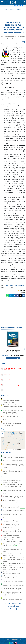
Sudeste (14, 604)
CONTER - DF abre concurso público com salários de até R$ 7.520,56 (13, 568)
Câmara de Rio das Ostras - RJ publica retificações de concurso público (14, 507)
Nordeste (13, 609)
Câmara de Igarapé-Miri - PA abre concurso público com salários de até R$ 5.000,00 (13, 472)
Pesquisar (18, 9)
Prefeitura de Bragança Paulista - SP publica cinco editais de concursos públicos (12, 486)
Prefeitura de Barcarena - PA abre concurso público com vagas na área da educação (13, 418)
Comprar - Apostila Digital (13, 358)
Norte (18, 606)
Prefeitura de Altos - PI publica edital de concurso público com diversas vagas (13, 599)
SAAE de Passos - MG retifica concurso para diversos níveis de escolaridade (13, 541)
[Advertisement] (13, 15)
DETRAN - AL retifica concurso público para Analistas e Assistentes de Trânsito (13, 581)
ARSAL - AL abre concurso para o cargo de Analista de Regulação (14, 577)
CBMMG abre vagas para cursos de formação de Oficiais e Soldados (12, 536)
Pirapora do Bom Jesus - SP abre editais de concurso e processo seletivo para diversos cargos (14, 492)
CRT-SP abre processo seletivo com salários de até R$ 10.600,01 (12, 481)
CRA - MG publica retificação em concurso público (14, 511)
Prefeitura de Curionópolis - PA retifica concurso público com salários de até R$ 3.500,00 (13, 466)
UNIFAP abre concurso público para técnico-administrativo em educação (12, 573)
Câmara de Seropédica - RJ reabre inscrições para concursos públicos (12, 502)
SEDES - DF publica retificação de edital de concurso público (14, 564)
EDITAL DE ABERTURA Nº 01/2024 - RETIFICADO (13, 369)
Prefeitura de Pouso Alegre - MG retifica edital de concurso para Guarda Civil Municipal (13, 532)
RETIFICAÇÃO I (7, 375)
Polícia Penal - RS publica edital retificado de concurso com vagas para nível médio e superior (14, 559)
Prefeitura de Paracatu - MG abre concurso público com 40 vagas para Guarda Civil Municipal (12, 526)
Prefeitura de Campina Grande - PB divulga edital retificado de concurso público (12, 594)
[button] (2, 2)
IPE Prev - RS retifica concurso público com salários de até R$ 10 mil (14, 555)
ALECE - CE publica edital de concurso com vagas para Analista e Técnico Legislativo (14, 585)
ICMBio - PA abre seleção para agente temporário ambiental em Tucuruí (13, 461)
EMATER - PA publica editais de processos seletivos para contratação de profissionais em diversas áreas (14, 412)
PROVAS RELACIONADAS (10, 390)
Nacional (7, 604)
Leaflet (10, 449)
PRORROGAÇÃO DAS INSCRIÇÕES (12, 385)
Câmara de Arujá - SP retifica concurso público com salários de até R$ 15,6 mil (13, 497)
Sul (20, 604)
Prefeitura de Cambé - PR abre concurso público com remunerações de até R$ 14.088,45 (13, 550)
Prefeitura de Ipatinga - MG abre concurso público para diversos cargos (14, 521)
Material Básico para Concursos (14, 286)
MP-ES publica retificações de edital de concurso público (13, 545)
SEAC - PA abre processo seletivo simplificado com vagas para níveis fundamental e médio (12, 401)
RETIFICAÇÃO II (8, 380)
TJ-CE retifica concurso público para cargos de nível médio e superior (12, 589)
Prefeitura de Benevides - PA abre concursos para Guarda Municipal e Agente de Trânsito (12, 424)
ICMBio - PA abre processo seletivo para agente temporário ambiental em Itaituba (14, 457)
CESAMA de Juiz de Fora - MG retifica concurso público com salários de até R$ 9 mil (14, 516)
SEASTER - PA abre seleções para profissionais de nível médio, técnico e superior (13, 406)
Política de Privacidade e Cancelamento (13, 639)
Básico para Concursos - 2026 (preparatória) (13, 349)
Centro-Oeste (10, 606)
